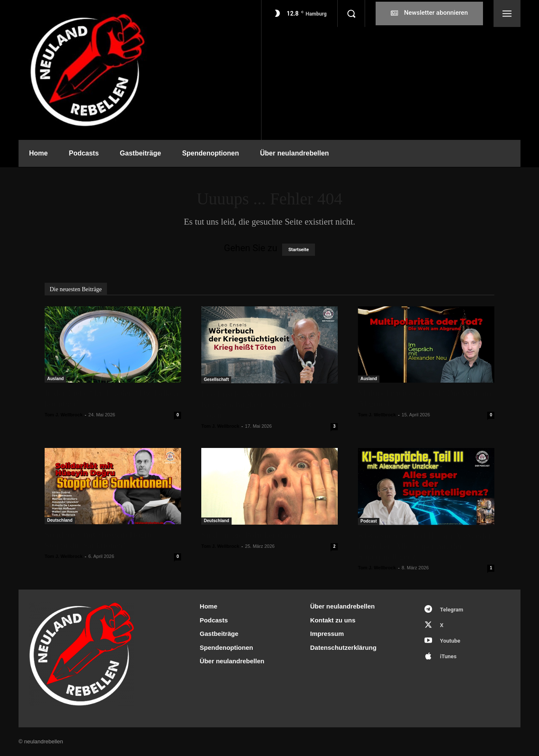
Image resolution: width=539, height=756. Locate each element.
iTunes (448, 656)
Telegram (452, 610)
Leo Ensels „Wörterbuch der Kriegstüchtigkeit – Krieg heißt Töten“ (256, 405)
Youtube (450, 641)
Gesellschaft (216, 379)
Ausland (55, 379)
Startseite (299, 250)
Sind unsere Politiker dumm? (253, 535)
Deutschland (60, 520)
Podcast (369, 521)
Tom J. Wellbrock (64, 415)
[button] (351, 13)
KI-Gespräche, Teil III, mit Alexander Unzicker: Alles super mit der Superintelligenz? (425, 546)
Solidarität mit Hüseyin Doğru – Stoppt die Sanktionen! (102, 540)
